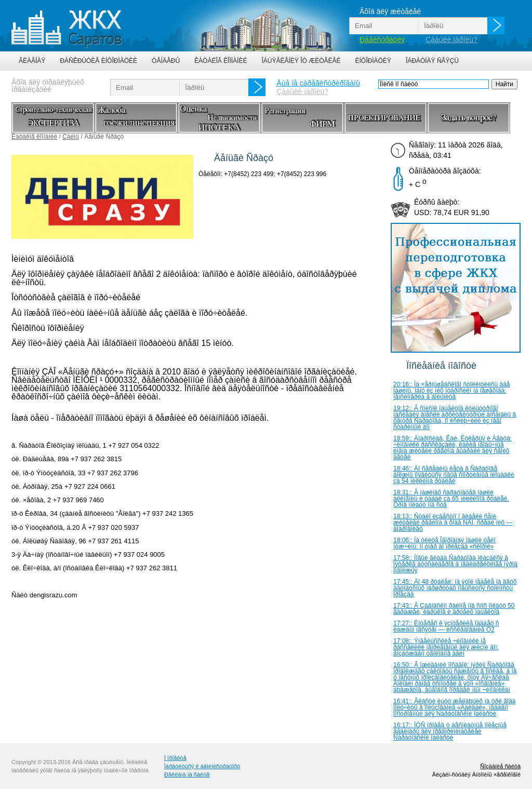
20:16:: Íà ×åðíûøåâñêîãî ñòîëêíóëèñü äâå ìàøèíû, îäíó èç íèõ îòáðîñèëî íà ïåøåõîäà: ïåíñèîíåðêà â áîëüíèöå (452, 391)
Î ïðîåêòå (175, 758)
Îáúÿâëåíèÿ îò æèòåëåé (301, 61)
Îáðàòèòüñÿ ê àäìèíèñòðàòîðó (202, 766)
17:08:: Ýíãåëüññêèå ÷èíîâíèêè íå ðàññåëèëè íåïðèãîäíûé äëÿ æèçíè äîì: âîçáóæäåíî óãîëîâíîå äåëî (446, 647)
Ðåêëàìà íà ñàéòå (187, 774)
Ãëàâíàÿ (32, 61)
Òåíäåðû (166, 61)
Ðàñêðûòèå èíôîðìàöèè (98, 61)
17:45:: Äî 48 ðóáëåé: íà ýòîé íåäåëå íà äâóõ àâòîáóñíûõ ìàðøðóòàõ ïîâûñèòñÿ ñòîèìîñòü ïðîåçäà (455, 588)
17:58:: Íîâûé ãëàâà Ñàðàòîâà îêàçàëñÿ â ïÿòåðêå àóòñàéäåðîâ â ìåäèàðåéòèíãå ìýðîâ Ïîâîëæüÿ (455, 564)
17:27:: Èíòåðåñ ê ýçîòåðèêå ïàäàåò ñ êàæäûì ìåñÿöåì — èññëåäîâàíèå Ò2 (446, 626)
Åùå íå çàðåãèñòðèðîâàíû (318, 83)
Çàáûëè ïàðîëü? (451, 39)
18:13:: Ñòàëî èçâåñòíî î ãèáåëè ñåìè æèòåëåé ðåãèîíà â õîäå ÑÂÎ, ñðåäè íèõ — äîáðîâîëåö (453, 523)
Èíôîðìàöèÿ (373, 61)
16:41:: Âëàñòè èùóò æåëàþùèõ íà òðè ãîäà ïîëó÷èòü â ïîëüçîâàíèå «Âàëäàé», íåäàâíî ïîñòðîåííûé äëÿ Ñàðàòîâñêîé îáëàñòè (455, 707)
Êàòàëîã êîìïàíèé (221, 61)
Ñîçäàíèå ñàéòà (500, 766)
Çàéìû (71, 137)
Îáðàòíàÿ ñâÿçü (432, 61)
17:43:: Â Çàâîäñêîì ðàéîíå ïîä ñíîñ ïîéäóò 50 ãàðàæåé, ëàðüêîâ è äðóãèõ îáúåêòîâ (454, 609)
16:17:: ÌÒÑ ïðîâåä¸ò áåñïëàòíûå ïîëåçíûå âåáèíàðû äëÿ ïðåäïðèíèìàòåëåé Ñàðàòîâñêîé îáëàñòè (450, 731)
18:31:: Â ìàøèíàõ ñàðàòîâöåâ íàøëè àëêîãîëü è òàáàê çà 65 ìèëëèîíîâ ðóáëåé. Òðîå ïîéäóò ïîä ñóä (451, 499)
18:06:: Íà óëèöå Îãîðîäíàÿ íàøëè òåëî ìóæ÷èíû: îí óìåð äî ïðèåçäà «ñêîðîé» (444, 543)
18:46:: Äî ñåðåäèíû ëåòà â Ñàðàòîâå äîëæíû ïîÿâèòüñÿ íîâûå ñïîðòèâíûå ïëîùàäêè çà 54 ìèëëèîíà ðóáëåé (454, 475)
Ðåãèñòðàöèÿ (382, 39)
